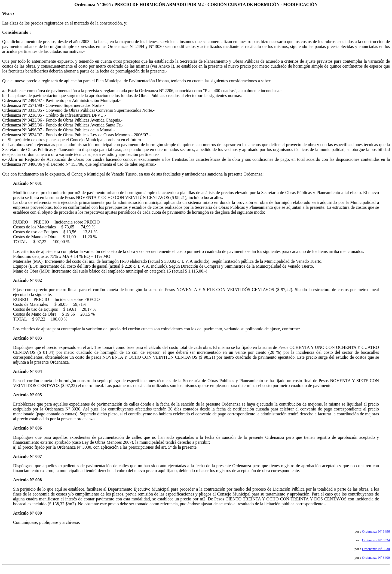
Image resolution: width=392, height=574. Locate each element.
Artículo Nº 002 (27, 280)
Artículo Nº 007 (27, 456)
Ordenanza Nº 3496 (376, 531)
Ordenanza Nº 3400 (376, 558)
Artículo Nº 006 (27, 428)
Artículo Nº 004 (27, 371)
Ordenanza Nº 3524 (376, 540)
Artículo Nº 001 (27, 183)
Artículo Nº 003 (27, 338)
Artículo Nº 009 (27, 513)
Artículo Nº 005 (27, 395)
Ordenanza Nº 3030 (376, 549)
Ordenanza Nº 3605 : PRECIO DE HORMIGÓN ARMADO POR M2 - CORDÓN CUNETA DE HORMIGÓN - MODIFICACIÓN (196, 4)
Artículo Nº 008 (27, 480)
